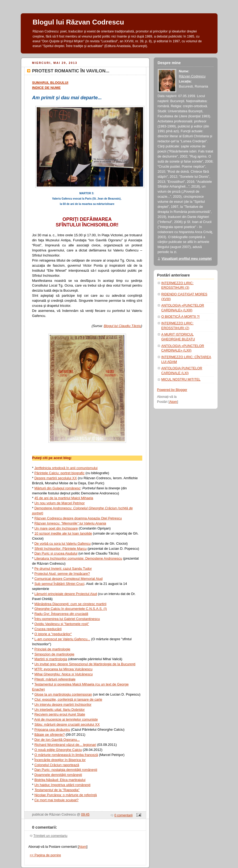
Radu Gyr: (61, 614)
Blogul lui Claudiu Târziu (122, 326)
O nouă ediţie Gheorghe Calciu (58, 750)
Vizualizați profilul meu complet (187, 259)
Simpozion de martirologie (54, 654)
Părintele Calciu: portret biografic (59, 473)
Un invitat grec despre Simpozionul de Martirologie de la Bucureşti (85, 664)
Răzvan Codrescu (192, 76)
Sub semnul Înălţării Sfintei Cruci (59, 584)
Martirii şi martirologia (51, 659)
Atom (83, 847)
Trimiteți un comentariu (51, 836)
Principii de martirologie (52, 649)
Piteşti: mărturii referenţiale (55, 679)
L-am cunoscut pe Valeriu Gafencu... (62, 639)
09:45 (85, 815)
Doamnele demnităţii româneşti (58, 775)
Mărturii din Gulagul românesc (57, 488)
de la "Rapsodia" (57, 790)
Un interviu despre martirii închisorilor (63, 704)
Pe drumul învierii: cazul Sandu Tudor (63, 569)
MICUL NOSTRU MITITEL (181, 379)
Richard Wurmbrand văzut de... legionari (65, 745)
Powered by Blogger (172, 390)
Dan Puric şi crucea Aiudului (56, 553)
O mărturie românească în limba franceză (66, 755)
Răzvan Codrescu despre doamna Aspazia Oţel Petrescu (78, 518)
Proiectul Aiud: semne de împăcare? (62, 574)
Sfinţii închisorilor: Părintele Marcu (60, 549)
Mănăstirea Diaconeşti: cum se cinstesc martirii (70, 604)
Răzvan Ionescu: (48, 523)
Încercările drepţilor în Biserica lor (60, 760)
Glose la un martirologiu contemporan (63, 694)
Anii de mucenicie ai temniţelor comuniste (66, 719)
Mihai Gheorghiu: (63, 674)
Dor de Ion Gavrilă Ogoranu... (57, 740)
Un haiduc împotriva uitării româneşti (62, 785)
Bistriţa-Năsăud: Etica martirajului (60, 780)
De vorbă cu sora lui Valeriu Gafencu (62, 543)
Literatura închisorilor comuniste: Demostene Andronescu (78, 558)
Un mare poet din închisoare (56, 528)
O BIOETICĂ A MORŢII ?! (181, 317)
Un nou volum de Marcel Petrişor (59, 503)
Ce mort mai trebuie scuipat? (56, 800)
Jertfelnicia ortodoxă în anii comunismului (66, 468)
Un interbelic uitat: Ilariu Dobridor (59, 710)
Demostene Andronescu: (54, 508)
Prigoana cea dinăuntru (52, 729)
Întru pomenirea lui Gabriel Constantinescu (67, 619)
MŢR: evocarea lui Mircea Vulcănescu (63, 669)
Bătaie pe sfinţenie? (49, 735)
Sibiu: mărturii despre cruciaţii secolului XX (67, 724)
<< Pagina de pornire (45, 855)
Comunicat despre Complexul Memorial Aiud (68, 579)
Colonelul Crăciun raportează (57, 765)
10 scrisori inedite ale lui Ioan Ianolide (63, 533)
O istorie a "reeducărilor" (53, 634)
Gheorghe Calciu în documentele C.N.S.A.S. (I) (70, 609)
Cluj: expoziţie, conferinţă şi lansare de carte (68, 699)
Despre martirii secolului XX (56, 478)
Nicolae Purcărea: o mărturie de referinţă (66, 795)
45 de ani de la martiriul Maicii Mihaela (64, 498)
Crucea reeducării (48, 629)
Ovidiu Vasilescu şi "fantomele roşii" (62, 624)
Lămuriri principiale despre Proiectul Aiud (66, 594)
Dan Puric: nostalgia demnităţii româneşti (66, 770)
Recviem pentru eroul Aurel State (60, 714)
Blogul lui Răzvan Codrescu (78, 22)
